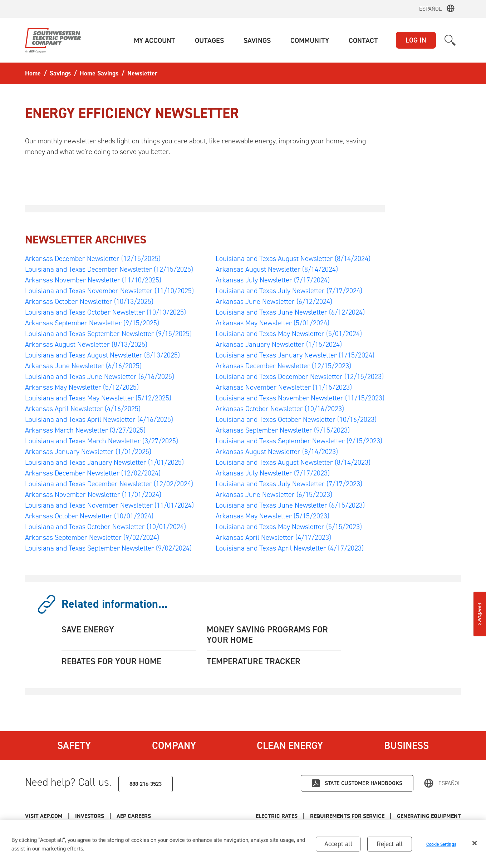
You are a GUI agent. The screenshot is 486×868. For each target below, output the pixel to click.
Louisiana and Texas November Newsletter (109, 291)
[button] (154, 40)
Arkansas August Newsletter (86, 344)
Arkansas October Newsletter (89, 301)
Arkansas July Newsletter (273, 280)
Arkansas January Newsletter (88, 452)
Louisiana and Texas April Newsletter (99, 419)
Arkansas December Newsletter (93, 258)
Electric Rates (277, 816)
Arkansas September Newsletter (92, 323)
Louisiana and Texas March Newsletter (102, 441)
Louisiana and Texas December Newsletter (109, 269)
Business (406, 745)
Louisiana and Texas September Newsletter (108, 334)
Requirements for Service (347, 816)
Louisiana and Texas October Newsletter (105, 312)
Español (430, 9)
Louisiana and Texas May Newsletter (98, 398)
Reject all (390, 845)
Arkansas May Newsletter (82, 387)
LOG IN (416, 40)
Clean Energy (290, 745)
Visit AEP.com (44, 816)
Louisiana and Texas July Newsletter (289, 291)
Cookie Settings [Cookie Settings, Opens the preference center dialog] (441, 846)
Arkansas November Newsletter (93, 280)
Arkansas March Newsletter (85, 430)
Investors (90, 816)
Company (174, 745)
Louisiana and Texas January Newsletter (104, 462)
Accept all (338, 845)
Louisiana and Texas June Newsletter (100, 376)
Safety (74, 745)
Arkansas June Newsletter (83, 366)
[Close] (475, 845)
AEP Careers (134, 816)
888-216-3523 (146, 784)
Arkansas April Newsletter (83, 409)
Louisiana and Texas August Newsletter (102, 355)
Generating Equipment (429, 816)
